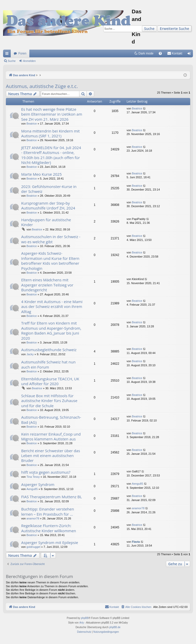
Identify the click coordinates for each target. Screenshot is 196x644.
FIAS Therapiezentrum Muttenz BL (52, 497)
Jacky (30, 354)
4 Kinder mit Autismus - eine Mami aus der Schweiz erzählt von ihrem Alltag (52, 307)
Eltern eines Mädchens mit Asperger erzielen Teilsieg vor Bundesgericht (47, 285)
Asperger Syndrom (38, 484)
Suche (149, 29)
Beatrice (32, 124)
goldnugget (33, 547)
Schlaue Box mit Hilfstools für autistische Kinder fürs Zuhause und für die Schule (49, 401)
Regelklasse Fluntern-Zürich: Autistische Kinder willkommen (49, 528)
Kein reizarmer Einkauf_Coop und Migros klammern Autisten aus (51, 436)
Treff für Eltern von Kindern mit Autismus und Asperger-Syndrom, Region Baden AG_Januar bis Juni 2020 (51, 330)
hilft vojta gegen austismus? (46, 472)
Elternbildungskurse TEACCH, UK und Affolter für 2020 (50, 381)
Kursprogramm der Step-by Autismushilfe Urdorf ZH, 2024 (48, 206)
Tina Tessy (33, 477)
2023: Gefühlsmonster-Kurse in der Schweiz (49, 189)
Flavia (136, 542)
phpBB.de (115, 627)
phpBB (85, 618)
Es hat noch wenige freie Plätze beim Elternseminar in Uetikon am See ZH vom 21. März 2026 (52, 114)
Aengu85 (32, 489)
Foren (22, 53)
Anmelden (29, 61)
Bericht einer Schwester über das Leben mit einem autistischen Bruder (51, 456)
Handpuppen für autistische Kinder (46, 222)
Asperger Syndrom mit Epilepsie (50, 542)
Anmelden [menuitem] (190, 54)
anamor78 (33, 518)
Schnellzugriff (8, 54)
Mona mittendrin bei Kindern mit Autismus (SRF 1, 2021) (50, 133)
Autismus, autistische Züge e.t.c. (42, 86)
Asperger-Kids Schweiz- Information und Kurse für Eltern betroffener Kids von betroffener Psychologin (50, 261)
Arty (82, 623)
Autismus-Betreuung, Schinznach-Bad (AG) (51, 420)
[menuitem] (160, 53)
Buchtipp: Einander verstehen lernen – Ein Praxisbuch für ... (48, 511)
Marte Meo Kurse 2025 (41, 174)
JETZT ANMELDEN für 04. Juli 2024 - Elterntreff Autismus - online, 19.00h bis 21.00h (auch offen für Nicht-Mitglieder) (51, 155)
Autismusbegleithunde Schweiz (49, 350)
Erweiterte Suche (174, 29)
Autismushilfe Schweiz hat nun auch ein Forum (48, 364)
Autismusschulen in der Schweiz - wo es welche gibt (51, 239)
